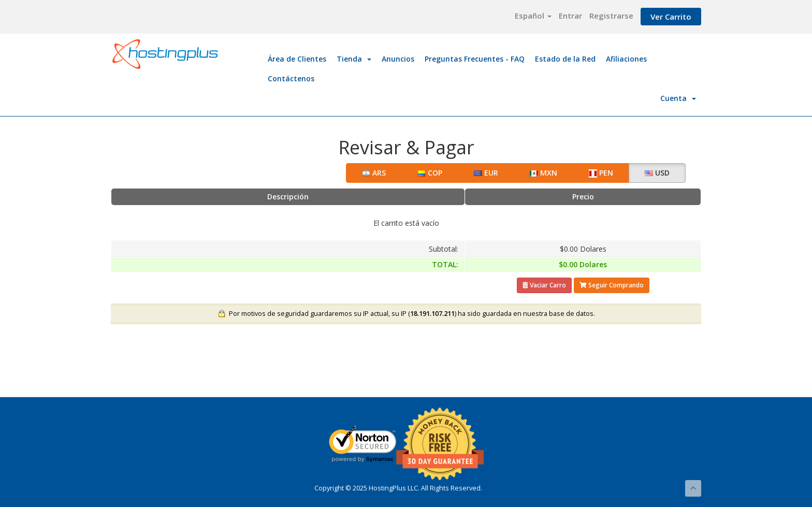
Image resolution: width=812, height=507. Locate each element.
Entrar (570, 16)
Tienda (354, 59)
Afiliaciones (626, 59)
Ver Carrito (671, 17)
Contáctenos (291, 78)
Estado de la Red (565, 59)
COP (430, 173)
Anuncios (398, 59)
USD (657, 173)
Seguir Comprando (612, 285)
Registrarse (611, 16)
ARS (374, 173)
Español (533, 16)
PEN (601, 173)
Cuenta (678, 98)
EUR (486, 173)
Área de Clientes (297, 59)
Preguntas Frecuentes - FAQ (475, 59)
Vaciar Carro (544, 285)
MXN (543, 173)
